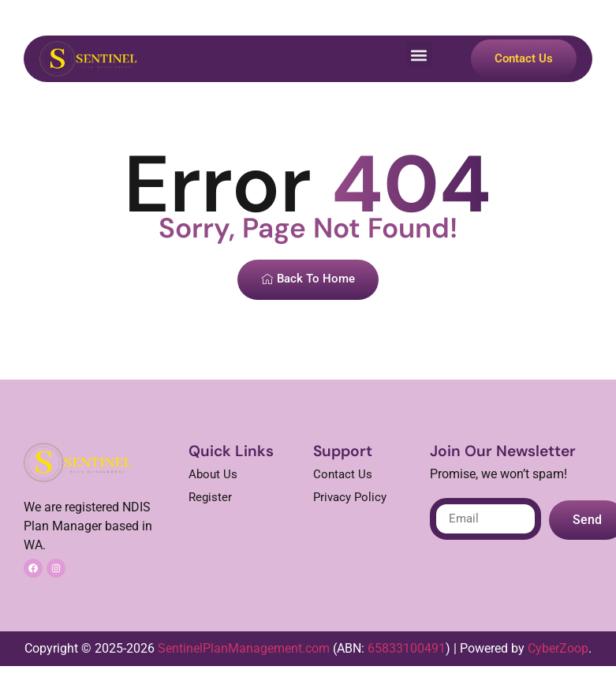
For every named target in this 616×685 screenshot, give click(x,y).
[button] (419, 55)
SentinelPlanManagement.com (244, 648)
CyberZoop (558, 648)
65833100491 (407, 648)
